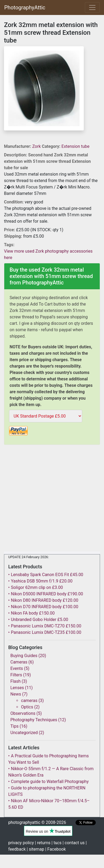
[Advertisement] (52, 499)
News (16, 694)
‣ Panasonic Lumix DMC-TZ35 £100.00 (45, 632)
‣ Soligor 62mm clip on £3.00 (36, 587)
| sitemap (36, 849)
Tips (14, 726)
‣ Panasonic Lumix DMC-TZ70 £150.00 (45, 626)
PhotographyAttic (25, 7)
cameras (29, 701)
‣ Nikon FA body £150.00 (31, 613)
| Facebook (55, 849)
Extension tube (75, 146)
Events (17, 668)
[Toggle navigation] (92, 7)
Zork (37, 146)
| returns (43, 843)
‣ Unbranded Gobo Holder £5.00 (38, 620)
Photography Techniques (34, 720)
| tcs (57, 843)
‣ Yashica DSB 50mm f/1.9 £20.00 (40, 581)
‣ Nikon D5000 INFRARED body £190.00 (46, 594)
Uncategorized (24, 733)
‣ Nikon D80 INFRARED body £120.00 (43, 600)
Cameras (19, 662)
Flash (16, 681)
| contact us (74, 843)
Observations (23, 713)
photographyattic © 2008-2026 (37, 822)
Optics (27, 707)
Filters (16, 675)
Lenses (17, 688)
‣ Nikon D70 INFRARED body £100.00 (43, 607)
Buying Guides (24, 656)
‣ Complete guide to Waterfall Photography (48, 782)
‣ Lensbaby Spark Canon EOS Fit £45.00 (46, 575)
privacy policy (21, 843)
